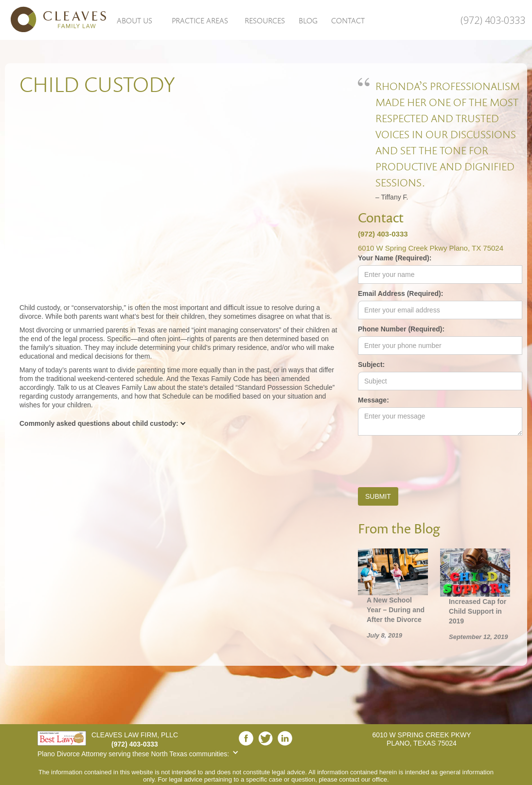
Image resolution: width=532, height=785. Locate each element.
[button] (134, 20)
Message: (373, 400)
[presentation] (432, 459)
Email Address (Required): (400, 293)
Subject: (371, 365)
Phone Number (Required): (401, 329)
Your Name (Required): (395, 258)
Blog (308, 20)
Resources (265, 20)
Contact (348, 20)
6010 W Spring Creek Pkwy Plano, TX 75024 (431, 248)
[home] (53, 19)
